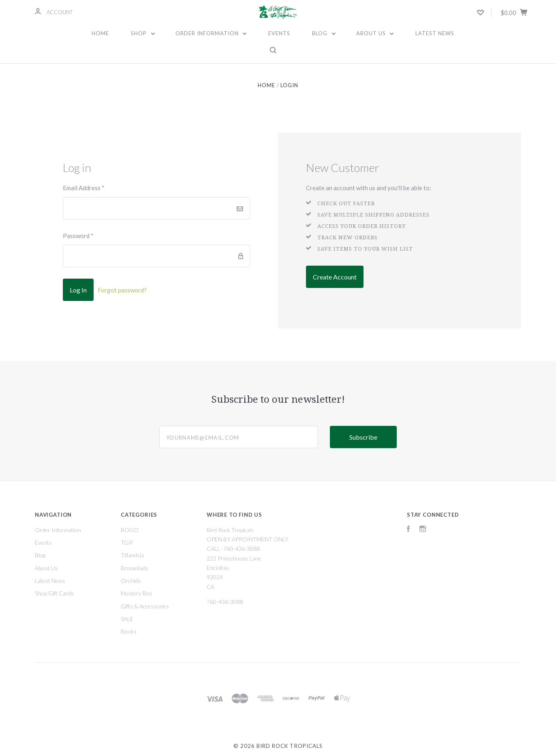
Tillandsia (132, 555)
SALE (127, 619)
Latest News (435, 33)
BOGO (130, 530)
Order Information (211, 33)
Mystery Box (136, 593)
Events (279, 33)
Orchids (131, 581)
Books (129, 631)
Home (100, 33)
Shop (143, 33)
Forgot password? (122, 290)
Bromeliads (135, 568)
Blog (324, 33)
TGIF (127, 542)
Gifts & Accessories (145, 606)
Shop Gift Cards (54, 593)
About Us (375, 33)
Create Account (335, 277)
